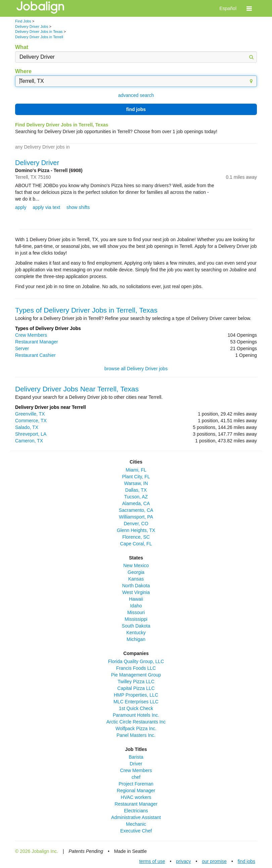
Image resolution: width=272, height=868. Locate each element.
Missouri (136, 612)
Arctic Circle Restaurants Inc (136, 722)
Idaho (136, 606)
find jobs (136, 109)
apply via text (46, 207)
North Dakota (136, 586)
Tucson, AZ (136, 497)
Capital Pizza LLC (136, 688)
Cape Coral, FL (136, 544)
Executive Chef (136, 831)
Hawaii (136, 599)
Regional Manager (136, 791)
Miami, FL (136, 470)
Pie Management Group (136, 675)
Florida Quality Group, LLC (136, 661)
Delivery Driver (37, 163)
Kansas (136, 579)
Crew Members (31, 335)
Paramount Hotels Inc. (136, 715)
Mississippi (136, 619)
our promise (214, 861)
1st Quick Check (136, 708)
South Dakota (136, 626)
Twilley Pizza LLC (136, 682)
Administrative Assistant (136, 817)
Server (22, 348)
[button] (249, 8)
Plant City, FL (136, 477)
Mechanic (136, 824)
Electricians (136, 811)
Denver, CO (136, 524)
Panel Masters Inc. (136, 735)
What (22, 47)
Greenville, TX (30, 414)
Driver (136, 764)
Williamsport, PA (136, 517)
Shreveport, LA (31, 434)
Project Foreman (136, 784)
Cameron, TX (29, 441)
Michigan (136, 639)
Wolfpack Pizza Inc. (136, 728)
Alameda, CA (136, 503)
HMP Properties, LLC (136, 695)
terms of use (152, 861)
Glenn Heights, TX (136, 530)
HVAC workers (136, 797)
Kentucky (136, 633)
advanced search (136, 95)
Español (228, 8)
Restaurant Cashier (35, 355)
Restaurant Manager (37, 342)
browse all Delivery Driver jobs (136, 369)
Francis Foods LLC (136, 668)
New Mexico (136, 565)
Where (23, 71)
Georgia (136, 572)
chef (136, 777)
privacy (183, 861)
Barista (136, 757)
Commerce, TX (31, 421)
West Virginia (136, 592)
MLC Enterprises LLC (136, 702)
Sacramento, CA (136, 510)
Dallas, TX (136, 490)
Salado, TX (27, 427)
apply (21, 207)
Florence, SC (136, 537)
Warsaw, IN (136, 483)
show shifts (78, 207)
